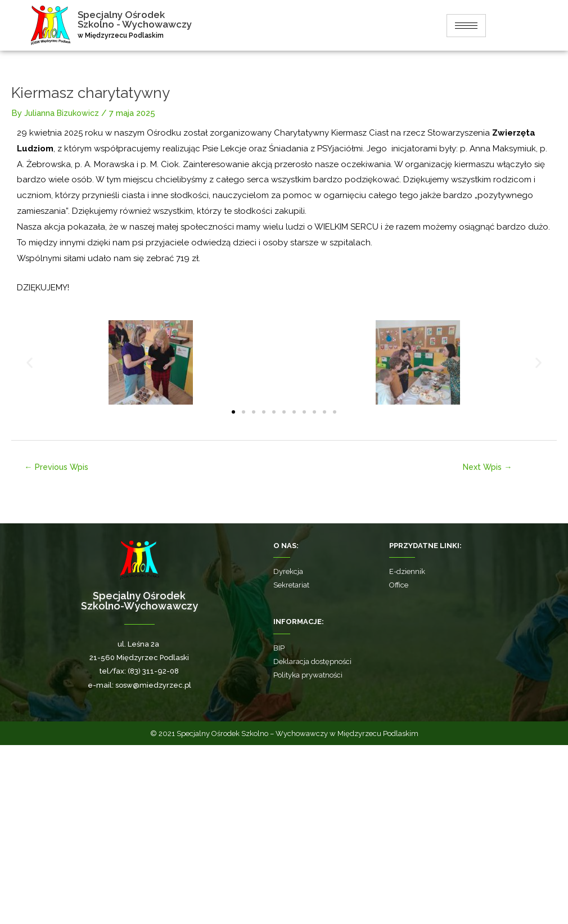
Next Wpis (487, 645)
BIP (279, 826)
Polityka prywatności (308, 854)
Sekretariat (291, 764)
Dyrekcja (288, 750)
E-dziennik (407, 750)
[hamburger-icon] (467, 26)
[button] (30, 541)
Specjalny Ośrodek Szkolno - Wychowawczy (139, 19)
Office (399, 764)
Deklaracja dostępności (312, 840)
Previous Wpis (59, 645)
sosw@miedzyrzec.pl (153, 864)
